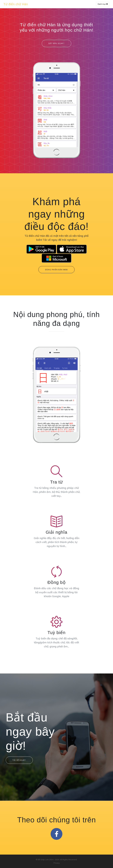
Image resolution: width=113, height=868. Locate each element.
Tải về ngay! (19, 760)
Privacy (57, 863)
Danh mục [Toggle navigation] (103, 4)
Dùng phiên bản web (56, 269)
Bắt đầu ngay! (57, 43)
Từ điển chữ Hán (16, 4)
